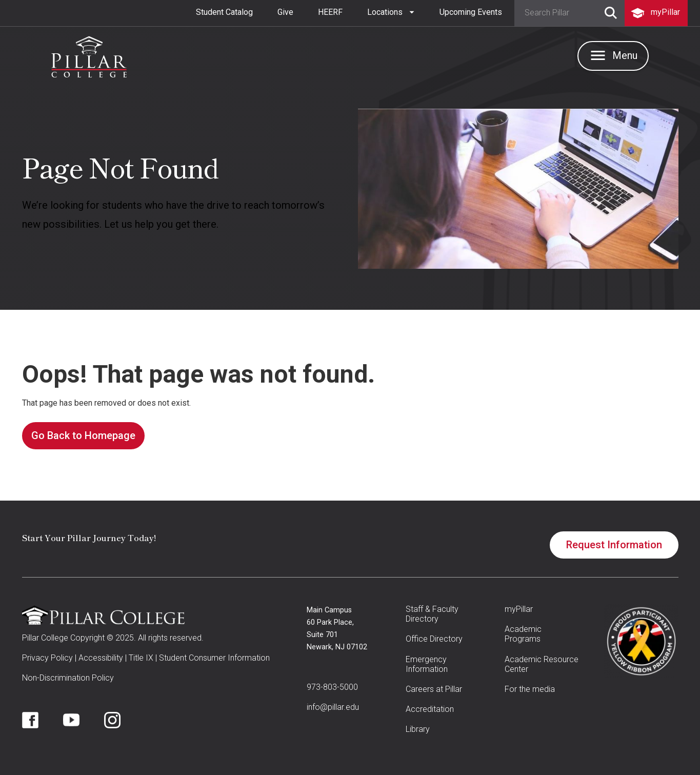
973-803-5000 (332, 687)
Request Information (614, 545)
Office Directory (434, 639)
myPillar (519, 609)
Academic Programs (523, 634)
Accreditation (430, 709)
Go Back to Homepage (83, 435)
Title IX (141, 658)
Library (418, 729)
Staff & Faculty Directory (432, 614)
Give (285, 12)
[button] (391, 12)
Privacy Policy (47, 658)
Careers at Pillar (434, 689)
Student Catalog (224, 12)
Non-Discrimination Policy (68, 678)
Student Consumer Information (214, 658)
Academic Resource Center (542, 664)
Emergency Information (427, 664)
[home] (89, 54)
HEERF (330, 12)
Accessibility (101, 658)
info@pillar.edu (333, 707)
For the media (530, 689)
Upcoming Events (471, 12)
